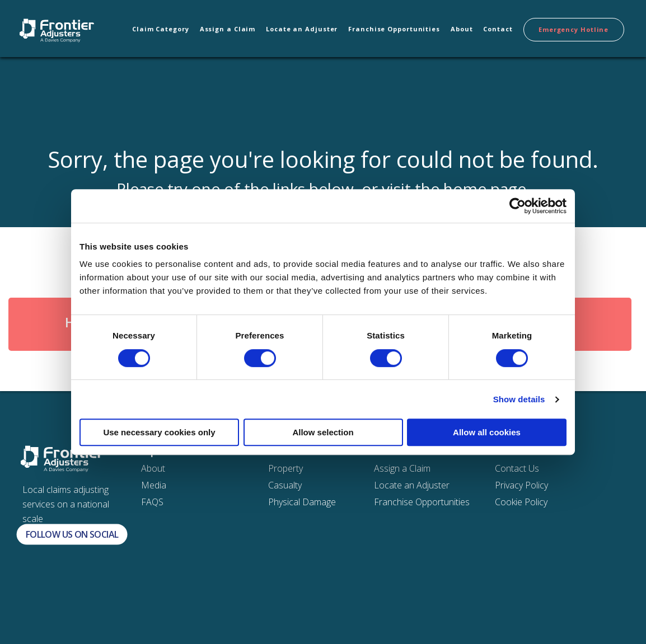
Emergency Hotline (574, 29)
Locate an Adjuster (302, 29)
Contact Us (517, 468)
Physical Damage (302, 502)
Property (285, 468)
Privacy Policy (521, 485)
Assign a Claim (228, 29)
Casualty (285, 485)
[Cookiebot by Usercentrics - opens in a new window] (518, 206)
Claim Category (161, 29)
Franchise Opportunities (394, 29)
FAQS (152, 502)
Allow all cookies (487, 432)
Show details (519, 399)
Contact (498, 29)
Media (154, 485)
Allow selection (323, 432)
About (462, 29)
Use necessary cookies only (159, 432)
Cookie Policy (521, 502)
